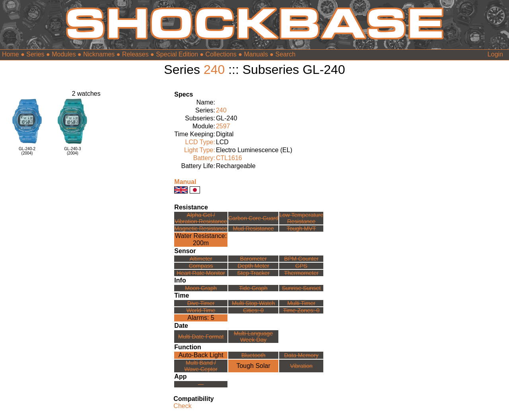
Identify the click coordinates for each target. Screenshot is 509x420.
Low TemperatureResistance (301, 218)
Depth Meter (254, 266)
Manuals (256, 54)
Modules (64, 54)
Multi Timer (301, 303)
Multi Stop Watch (253, 303)
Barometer (254, 259)
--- (201, 384)
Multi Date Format (201, 337)
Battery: (204, 158)
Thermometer (301, 273)
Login (495, 54)
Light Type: (200, 150)
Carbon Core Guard (253, 218)
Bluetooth (254, 355)
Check (182, 406)
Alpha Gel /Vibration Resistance (201, 218)
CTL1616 (229, 158)
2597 (223, 126)
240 (214, 70)
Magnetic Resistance (201, 228)
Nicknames (99, 54)
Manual (185, 182)
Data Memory (301, 355)
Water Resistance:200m (201, 239)
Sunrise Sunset (301, 288)
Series (35, 54)
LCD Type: (200, 142)
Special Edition (177, 54)
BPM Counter (301, 259)
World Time (201, 310)
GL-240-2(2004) (27, 151)
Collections (221, 54)
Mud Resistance (254, 228)
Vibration (301, 366)
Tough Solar (253, 366)
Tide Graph (253, 288)
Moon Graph (201, 288)
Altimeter (201, 259)
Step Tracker (253, 273)
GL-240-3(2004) (72, 151)
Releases (135, 54)
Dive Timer (201, 303)
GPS (301, 266)
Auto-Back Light (201, 355)
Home (11, 54)
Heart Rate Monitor (201, 273)
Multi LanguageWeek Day (253, 337)
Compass (201, 266)
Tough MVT (301, 228)
